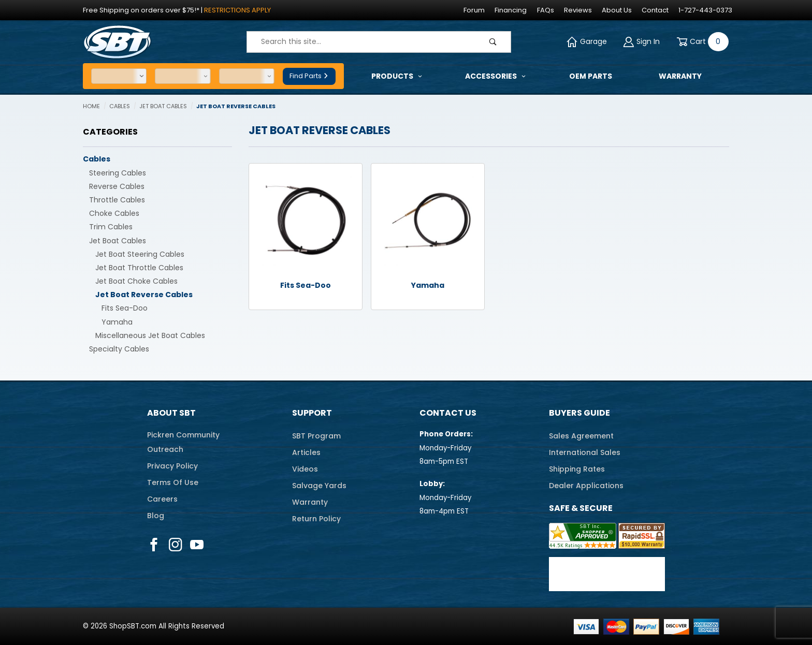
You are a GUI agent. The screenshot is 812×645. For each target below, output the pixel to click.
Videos (305, 469)
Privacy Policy (172, 466)
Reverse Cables (117, 186)
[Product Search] (361, 42)
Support (312, 413)
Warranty (310, 502)
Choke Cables (114, 213)
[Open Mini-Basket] (701, 42)
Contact (655, 10)
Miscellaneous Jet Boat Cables (150, 335)
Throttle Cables (117, 200)
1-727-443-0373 (705, 10)
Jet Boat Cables (118, 241)
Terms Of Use (173, 482)
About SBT (171, 413)
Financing (511, 10)
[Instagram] (175, 545)
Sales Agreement (581, 436)
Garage (587, 42)
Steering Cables (118, 173)
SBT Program (316, 436)
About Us (617, 10)
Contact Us (448, 413)
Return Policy (316, 519)
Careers (162, 499)
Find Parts (309, 76)
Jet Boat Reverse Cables (144, 295)
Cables (97, 159)
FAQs (546, 10)
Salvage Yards (319, 486)
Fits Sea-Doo (125, 308)
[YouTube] (197, 545)
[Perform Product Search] (493, 42)
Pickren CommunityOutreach (183, 442)
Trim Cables (111, 227)
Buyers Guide (579, 413)
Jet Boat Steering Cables (140, 254)
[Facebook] (154, 545)
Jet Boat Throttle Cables (139, 268)
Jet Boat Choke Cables (136, 281)
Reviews (578, 10)
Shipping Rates (577, 469)
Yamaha (117, 322)
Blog (156, 516)
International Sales (585, 452)
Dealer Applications (586, 486)
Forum (474, 10)
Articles (306, 452)
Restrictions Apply (237, 10)
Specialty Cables (119, 349)
